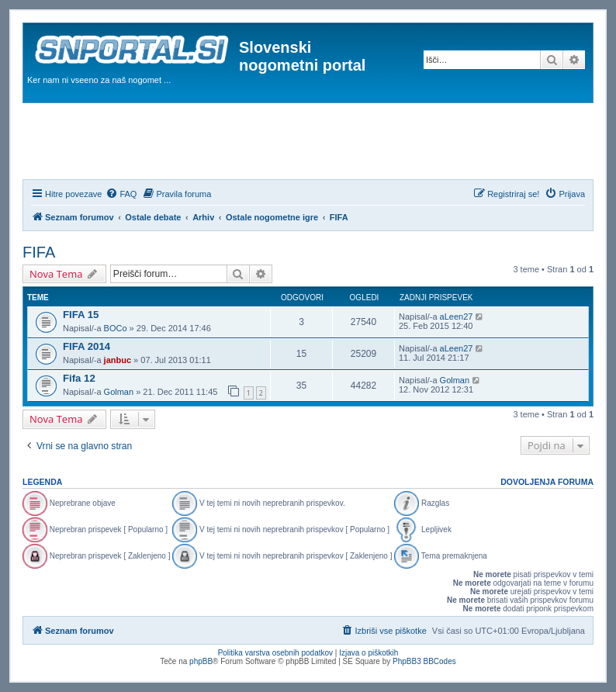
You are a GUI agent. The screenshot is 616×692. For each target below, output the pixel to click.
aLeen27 (457, 317)
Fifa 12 (79, 378)
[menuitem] (121, 194)
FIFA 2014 (87, 346)
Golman (119, 392)
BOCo (116, 328)
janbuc (118, 360)
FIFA (39, 252)
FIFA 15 (81, 315)
